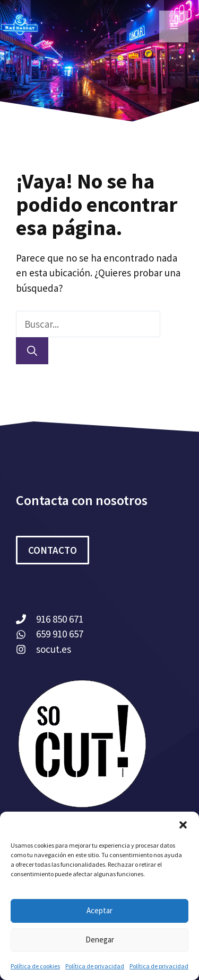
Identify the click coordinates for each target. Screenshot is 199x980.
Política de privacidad (95, 966)
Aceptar (99, 910)
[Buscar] (32, 351)
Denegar (100, 939)
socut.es (54, 649)
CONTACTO (53, 550)
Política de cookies (35, 966)
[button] (183, 825)
